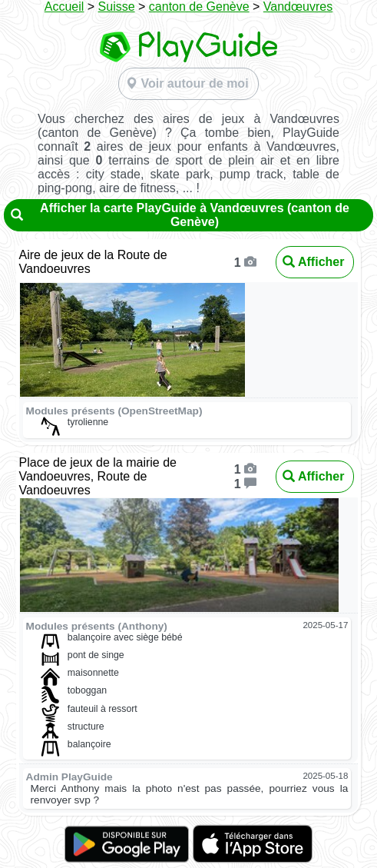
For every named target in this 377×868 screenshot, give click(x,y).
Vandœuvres (298, 7)
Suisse (117, 7)
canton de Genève (199, 7)
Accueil (64, 7)
